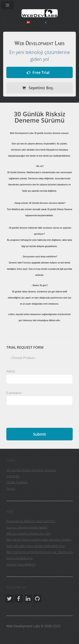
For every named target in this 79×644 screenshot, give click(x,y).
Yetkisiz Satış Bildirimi (21, 564)
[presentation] (38, 420)
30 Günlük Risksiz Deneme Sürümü (31, 470)
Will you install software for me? (29, 533)
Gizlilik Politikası (17, 482)
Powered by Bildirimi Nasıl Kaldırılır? (31, 521)
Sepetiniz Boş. (41, 88)
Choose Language (28, 22)
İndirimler (13, 476)
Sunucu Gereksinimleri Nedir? (27, 527)
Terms (11, 488)
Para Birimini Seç (46, 22)
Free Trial (41, 72)
